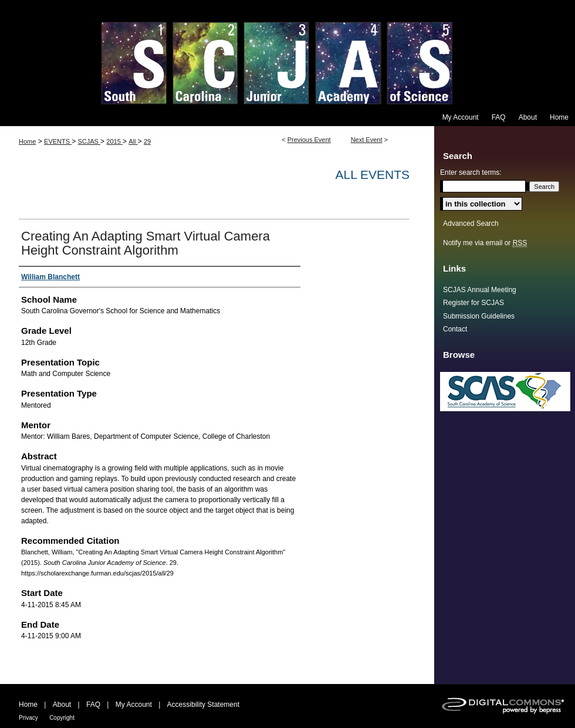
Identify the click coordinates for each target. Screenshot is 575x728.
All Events (373, 175)
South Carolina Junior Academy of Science (287, 54)
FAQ (93, 705)
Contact (455, 329)
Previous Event (309, 140)
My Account (134, 705)
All (133, 141)
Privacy (28, 718)
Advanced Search (471, 224)
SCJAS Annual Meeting (480, 290)
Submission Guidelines (479, 316)
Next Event (367, 140)
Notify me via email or (485, 243)
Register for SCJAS (473, 303)
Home (27, 141)
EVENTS (58, 141)
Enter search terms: (471, 172)
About (62, 705)
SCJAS (89, 141)
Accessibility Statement (203, 705)
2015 (114, 141)
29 (147, 141)
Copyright (62, 718)
